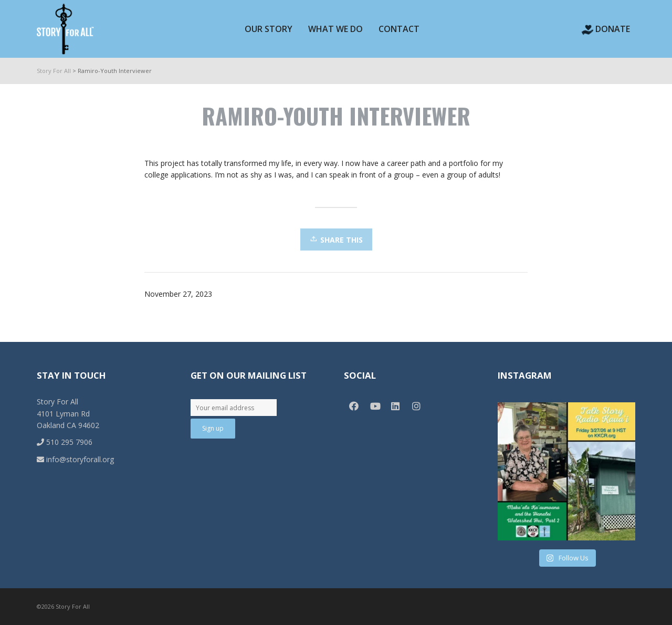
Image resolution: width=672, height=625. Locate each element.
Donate (606, 29)
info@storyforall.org (75, 459)
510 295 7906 (65, 442)
